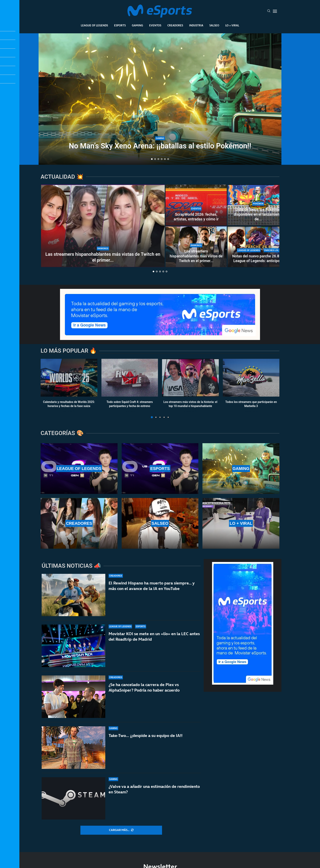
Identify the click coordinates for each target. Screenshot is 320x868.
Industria (196, 25)
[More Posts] (121, 830)
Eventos (155, 25)
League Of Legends (94, 25)
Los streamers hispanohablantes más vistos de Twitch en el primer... (196, 256)
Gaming (137, 25)
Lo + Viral (232, 25)
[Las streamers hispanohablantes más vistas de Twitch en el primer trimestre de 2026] (103, 226)
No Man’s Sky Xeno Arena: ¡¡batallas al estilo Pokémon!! (160, 146)
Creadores (175, 25)
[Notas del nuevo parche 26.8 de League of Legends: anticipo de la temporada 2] (258, 247)
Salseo (214, 25)
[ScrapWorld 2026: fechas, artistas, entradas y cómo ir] (196, 205)
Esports (120, 25)
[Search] (269, 11)
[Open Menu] (275, 11)
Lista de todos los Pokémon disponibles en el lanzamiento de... (258, 214)
